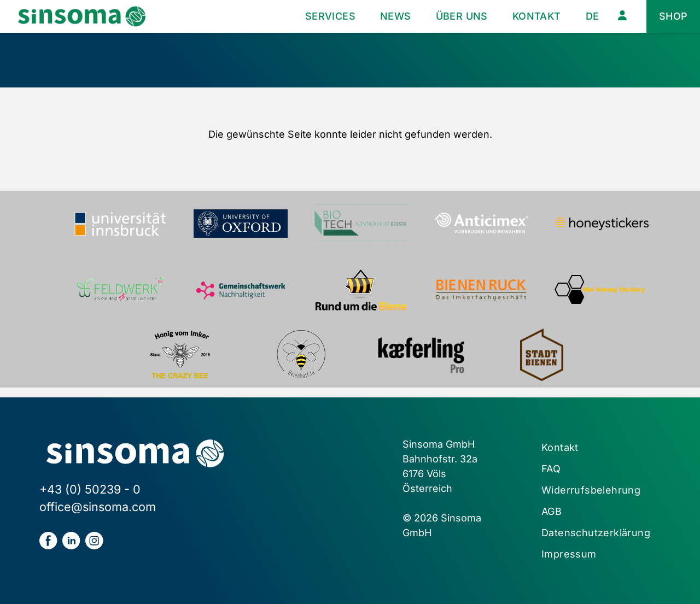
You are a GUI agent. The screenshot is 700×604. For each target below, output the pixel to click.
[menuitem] (593, 17)
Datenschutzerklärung (596, 533)
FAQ (551, 469)
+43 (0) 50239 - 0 (90, 489)
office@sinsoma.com (98, 507)
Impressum (569, 554)
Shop (673, 16)
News (396, 16)
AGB (552, 511)
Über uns (462, 16)
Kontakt (537, 16)
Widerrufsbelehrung (591, 490)
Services (330, 16)
